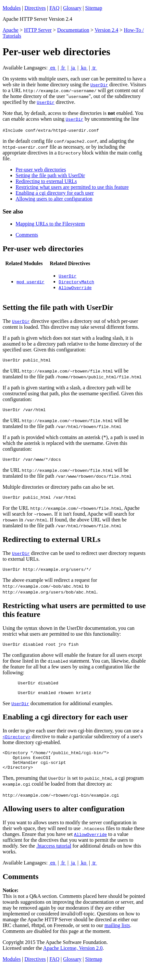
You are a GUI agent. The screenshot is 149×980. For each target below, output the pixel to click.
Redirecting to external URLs (46, 181)
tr (94, 68)
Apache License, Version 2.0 (73, 961)
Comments (27, 235)
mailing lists (117, 938)
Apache (11, 30)
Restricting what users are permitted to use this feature (72, 187)
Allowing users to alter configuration (54, 199)
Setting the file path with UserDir (50, 175)
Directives (35, 8)
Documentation (73, 30)
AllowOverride (75, 288)
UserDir (99, 85)
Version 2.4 (106, 30)
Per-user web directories (41, 170)
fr (63, 68)
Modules (12, 8)
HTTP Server (38, 30)
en (53, 68)
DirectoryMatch (76, 282)
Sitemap (93, 8)
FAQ (54, 8)
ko (84, 68)
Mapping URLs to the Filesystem (50, 224)
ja (73, 68)
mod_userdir (31, 282)
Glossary (72, 8)
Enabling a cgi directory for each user (55, 193)
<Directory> (17, 745)
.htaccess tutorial (54, 858)
